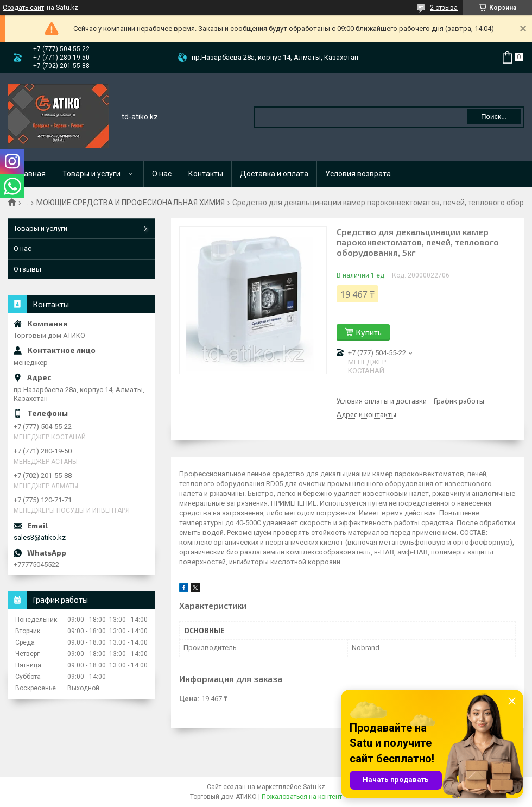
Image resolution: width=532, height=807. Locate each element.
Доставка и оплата (274, 174)
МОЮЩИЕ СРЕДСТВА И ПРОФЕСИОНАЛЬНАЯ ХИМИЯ (131, 203)
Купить (369, 332)
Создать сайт (23, 8)
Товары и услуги (91, 174)
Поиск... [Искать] (494, 116)
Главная (31, 174)
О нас (162, 174)
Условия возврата (358, 174)
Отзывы (27, 269)
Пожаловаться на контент (302, 797)
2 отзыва (444, 8)
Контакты (206, 174)
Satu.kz (314, 787)
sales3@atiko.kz (40, 537)
